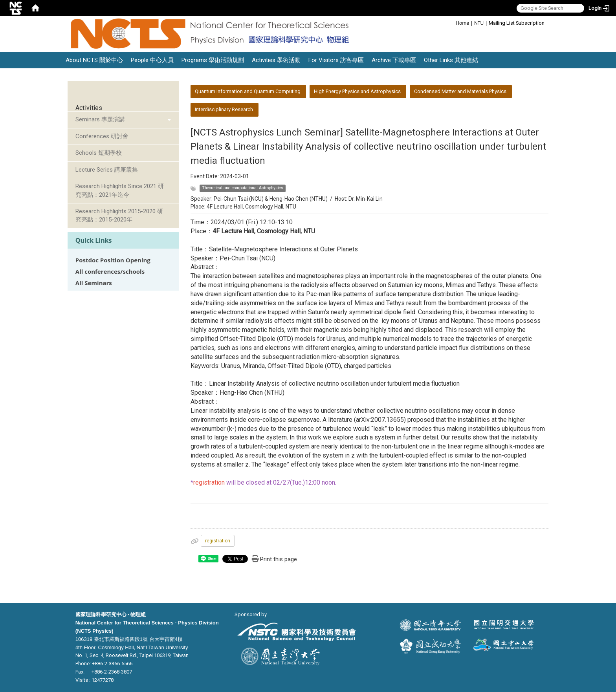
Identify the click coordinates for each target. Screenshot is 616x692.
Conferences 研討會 (102, 136)
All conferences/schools (110, 272)
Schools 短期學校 (99, 153)
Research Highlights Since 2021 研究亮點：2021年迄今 (120, 190)
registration (218, 541)
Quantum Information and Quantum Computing (248, 91)
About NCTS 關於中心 (94, 60)
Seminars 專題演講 (100, 119)
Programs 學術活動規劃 (213, 60)
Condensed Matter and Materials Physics (460, 91)
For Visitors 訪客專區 (336, 60)
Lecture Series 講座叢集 (107, 170)
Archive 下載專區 (394, 60)
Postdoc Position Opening (113, 260)
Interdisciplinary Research (224, 109)
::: (452, 23)
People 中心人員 (152, 60)
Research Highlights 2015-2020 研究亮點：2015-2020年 (119, 215)
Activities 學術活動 (276, 60)
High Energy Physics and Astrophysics (357, 91)
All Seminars (94, 283)
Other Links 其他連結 (451, 60)
